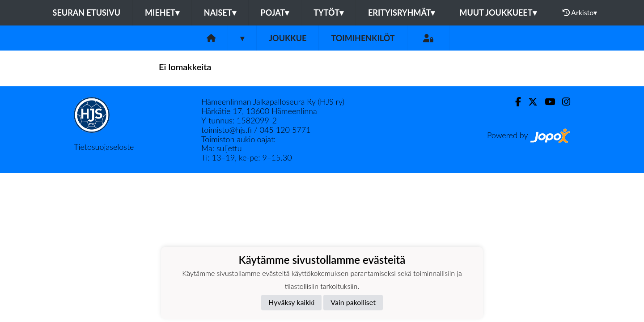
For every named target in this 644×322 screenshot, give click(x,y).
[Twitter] (529, 102)
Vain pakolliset (353, 302)
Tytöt (328, 13)
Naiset (220, 13)
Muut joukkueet (498, 13)
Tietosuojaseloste (104, 147)
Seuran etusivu (87, 13)
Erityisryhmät (401, 13)
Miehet (162, 13)
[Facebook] (515, 102)
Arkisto (580, 13)
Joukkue (288, 38)
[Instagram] (563, 102)
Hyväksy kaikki (291, 302)
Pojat (275, 13)
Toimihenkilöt (363, 38)
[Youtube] (546, 102)
